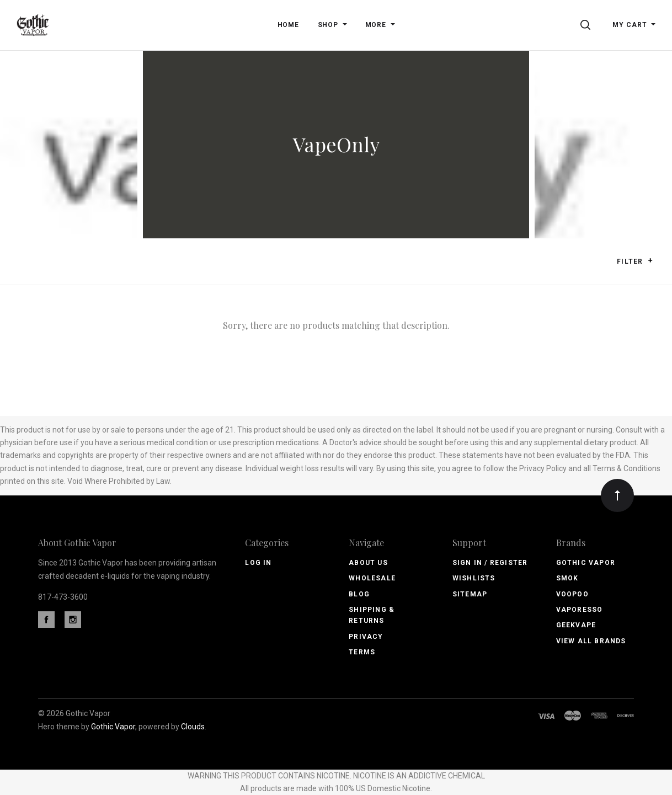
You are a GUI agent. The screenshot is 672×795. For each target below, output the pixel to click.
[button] (650, 260)
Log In (258, 563)
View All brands (591, 641)
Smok (567, 578)
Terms (362, 652)
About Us (368, 563)
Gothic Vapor (586, 563)
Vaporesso (580, 610)
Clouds (193, 727)
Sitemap (470, 594)
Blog (359, 594)
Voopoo (572, 594)
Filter (635, 261)
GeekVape (576, 625)
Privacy (366, 637)
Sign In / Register (490, 563)
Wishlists (474, 578)
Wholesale (372, 578)
